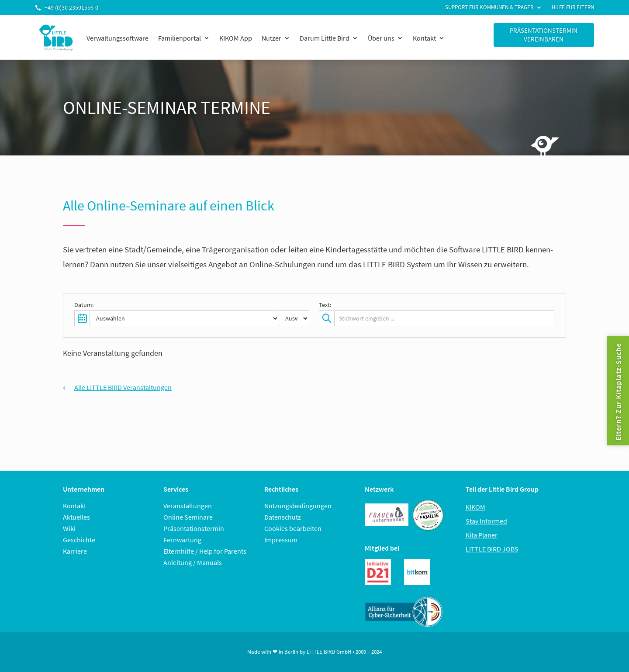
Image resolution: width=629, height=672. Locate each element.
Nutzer (271, 38)
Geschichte (79, 540)
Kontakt (424, 38)
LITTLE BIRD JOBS (492, 549)
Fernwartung (182, 540)
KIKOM (475, 507)
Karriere (75, 551)
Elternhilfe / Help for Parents (205, 551)
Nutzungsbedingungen (298, 506)
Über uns (381, 38)
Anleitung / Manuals (193, 562)
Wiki (69, 528)
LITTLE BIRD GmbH (329, 652)
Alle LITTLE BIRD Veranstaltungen (123, 387)
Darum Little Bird (325, 38)
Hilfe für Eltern (573, 8)
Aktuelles (76, 517)
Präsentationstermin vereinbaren (544, 35)
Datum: (84, 305)
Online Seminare (188, 517)
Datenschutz (283, 517)
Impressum (281, 540)
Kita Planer (482, 535)
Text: (325, 305)
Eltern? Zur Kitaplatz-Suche (618, 392)
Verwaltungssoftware (118, 38)
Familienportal (180, 38)
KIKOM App (236, 38)
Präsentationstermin (194, 528)
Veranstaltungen (188, 506)
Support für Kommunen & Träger (489, 8)
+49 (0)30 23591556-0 (71, 7)
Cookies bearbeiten (293, 528)
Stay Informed (486, 521)
